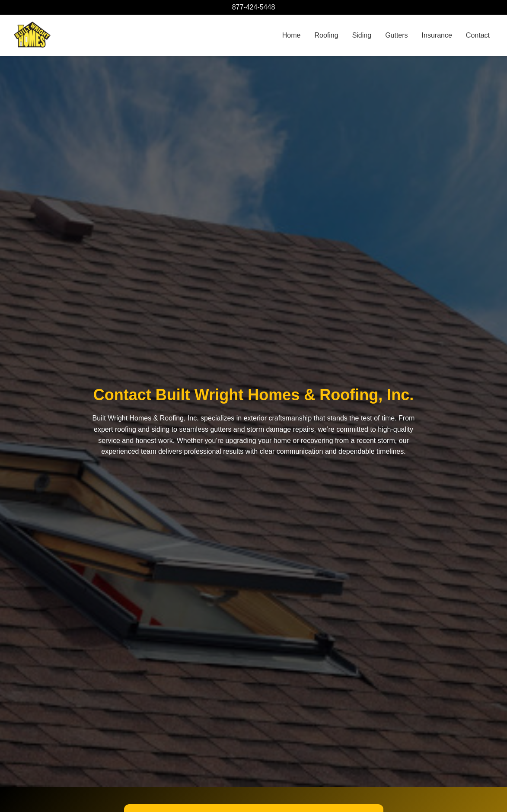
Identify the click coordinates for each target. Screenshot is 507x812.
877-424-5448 (254, 7)
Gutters (396, 35)
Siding (362, 35)
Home (292, 35)
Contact (478, 35)
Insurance (437, 35)
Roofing (326, 35)
